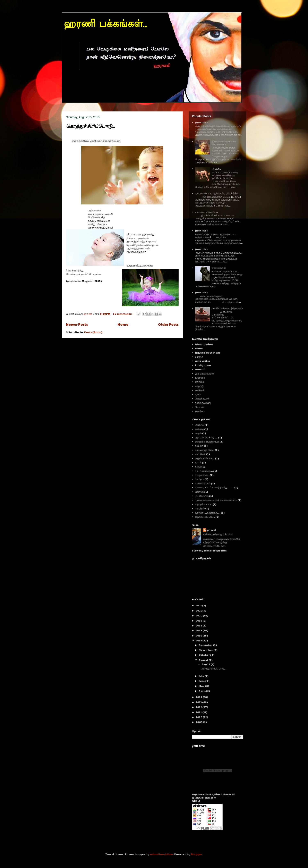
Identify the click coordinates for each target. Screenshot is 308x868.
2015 (199, 640)
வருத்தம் (200, 508)
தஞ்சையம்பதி (203, 403)
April (202, 691)
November (206, 650)
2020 (199, 615)
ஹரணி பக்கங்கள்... (105, 24)
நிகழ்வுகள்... (202, 475)
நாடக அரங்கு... (204, 471)
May (202, 686)
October (204, 655)
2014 (199, 697)
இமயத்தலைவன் (204, 373)
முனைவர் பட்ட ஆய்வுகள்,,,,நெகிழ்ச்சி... (218, 193)
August (204, 660)
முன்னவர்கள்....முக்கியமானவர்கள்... (216, 500)
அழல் (198, 433)
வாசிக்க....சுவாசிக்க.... (208, 513)
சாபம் (198, 462)
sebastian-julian (161, 854)
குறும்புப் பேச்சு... (205, 458)
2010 (199, 717)
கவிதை (199, 446)
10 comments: (123, 314)
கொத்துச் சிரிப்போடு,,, (90, 126)
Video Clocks (223, 794)
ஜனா (198, 394)
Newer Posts (77, 324)
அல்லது (199, 429)
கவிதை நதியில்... (205, 450)
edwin (199, 357)
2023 (199, 605)
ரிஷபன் (199, 407)
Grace (199, 348)
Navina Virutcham (207, 353)
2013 (199, 702)
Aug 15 (206, 664)
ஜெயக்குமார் (202, 398)
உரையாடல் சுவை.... (206, 212)
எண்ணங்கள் (219, 268)
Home (123, 324)
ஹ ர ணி (211, 530)
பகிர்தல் (199, 492)
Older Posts (168, 324)
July (202, 676)
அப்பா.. (216, 169)
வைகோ (200, 411)
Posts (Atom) (93, 332)
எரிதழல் (200, 382)
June (202, 681)
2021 (199, 610)
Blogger (196, 854)
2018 (199, 625)
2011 (199, 712)
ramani (200, 369)
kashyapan (203, 365)
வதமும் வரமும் (204, 504)
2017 (199, 630)
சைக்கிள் (200, 390)
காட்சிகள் (200, 454)
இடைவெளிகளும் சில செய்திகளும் (224, 143)
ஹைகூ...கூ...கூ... (205, 517)
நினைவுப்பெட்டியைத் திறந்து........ (214, 487)
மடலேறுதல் (202, 496)
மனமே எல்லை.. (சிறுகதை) (227, 308)
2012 (199, 707)
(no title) (201, 122)
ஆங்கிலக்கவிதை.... (206, 437)
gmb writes (203, 361)
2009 (199, 722)
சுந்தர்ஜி (199, 386)
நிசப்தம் (199, 479)
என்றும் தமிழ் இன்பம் (207, 441)
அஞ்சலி (200, 425)
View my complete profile (209, 550)
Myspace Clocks (202, 794)
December (206, 645)
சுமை (198, 466)
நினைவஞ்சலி (203, 483)
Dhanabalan (204, 344)
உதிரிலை (200, 378)
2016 (199, 635)
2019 (199, 621)
